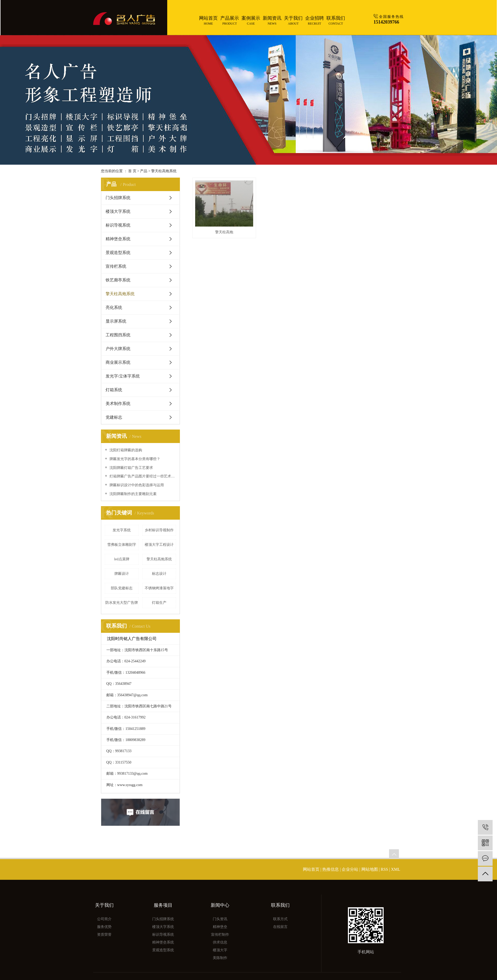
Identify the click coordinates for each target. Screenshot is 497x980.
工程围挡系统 (118, 335)
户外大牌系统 (118, 349)
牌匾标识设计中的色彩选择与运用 (136, 485)
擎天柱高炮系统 (164, 171)
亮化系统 (114, 307)
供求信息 (220, 942)
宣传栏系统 (116, 266)
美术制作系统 (118, 404)
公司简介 (104, 919)
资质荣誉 (104, 935)
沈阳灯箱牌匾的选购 (125, 450)
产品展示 (230, 20)
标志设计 (159, 574)
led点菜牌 (122, 559)
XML (396, 869)
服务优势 (104, 927)
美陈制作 (220, 958)
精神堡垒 (220, 927)
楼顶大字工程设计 (159, 545)
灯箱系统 (114, 390)
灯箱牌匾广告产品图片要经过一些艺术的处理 (142, 476)
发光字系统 (122, 530)
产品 (144, 171)
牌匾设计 (122, 574)
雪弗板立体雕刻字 (122, 545)
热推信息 (331, 869)
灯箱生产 (159, 603)
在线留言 (280, 927)
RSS (384, 869)
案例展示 (251, 20)
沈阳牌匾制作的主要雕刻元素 (133, 494)
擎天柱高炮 (224, 232)
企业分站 (350, 869)
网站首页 (208, 20)
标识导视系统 (118, 225)
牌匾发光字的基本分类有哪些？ (134, 459)
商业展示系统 (118, 362)
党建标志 (114, 417)
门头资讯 (220, 919)
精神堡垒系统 (118, 239)
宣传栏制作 (220, 935)
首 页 (132, 171)
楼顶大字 (220, 950)
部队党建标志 (122, 588)
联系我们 (336, 20)
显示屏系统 (116, 321)
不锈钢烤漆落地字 (159, 588)
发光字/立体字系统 (123, 376)
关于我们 (293, 20)
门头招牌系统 (118, 198)
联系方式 (280, 919)
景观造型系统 (118, 253)
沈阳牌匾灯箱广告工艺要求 (131, 468)
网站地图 (370, 869)
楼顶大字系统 (118, 211)
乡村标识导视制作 (159, 530)
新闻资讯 (272, 20)
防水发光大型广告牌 (122, 603)
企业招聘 (315, 20)
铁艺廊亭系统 (118, 280)
